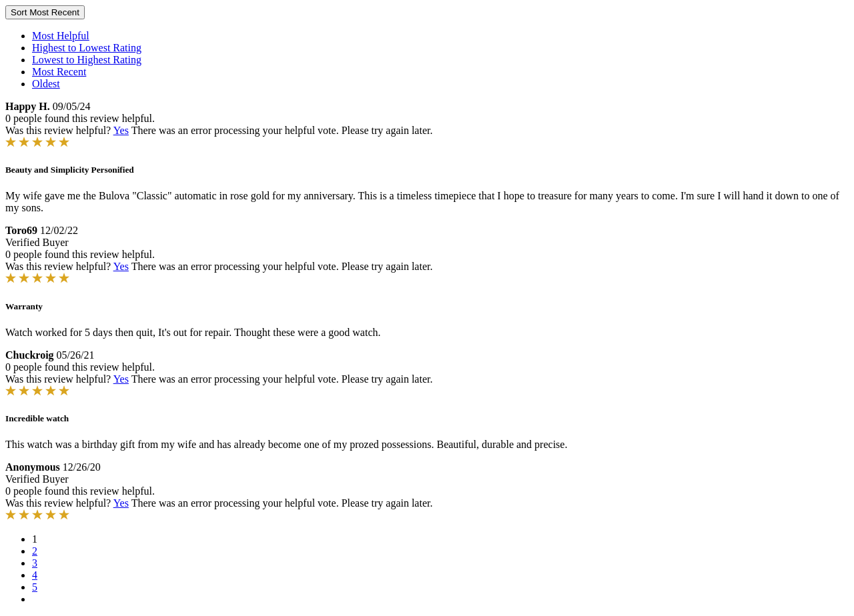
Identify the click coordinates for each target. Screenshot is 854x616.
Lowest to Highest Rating (87, 60)
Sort (45, 12)
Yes (121, 130)
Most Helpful (61, 36)
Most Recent (59, 72)
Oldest (46, 84)
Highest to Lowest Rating (87, 48)
